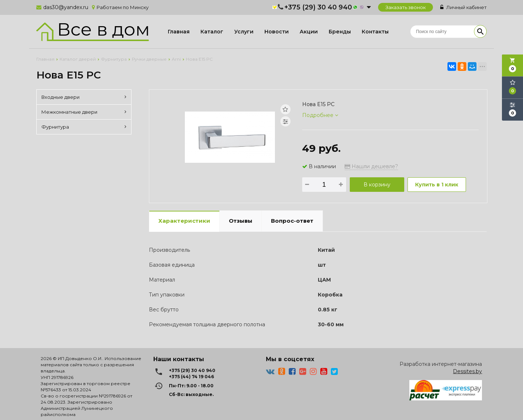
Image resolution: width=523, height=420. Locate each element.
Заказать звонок (406, 7)
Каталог (212, 32)
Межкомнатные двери (84, 112)
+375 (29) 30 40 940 (318, 7)
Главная (179, 32)
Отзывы (241, 221)
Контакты (375, 32)
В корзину (377, 185)
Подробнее (320, 115)
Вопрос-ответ (292, 221)
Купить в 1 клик (437, 185)
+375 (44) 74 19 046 (191, 377)
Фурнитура (84, 127)
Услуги (244, 32)
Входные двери (84, 97)
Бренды (340, 32)
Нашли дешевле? (371, 166)
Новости (277, 32)
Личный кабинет (463, 7)
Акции (309, 32)
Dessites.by (467, 371)
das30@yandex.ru (66, 7)
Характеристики (184, 221)
